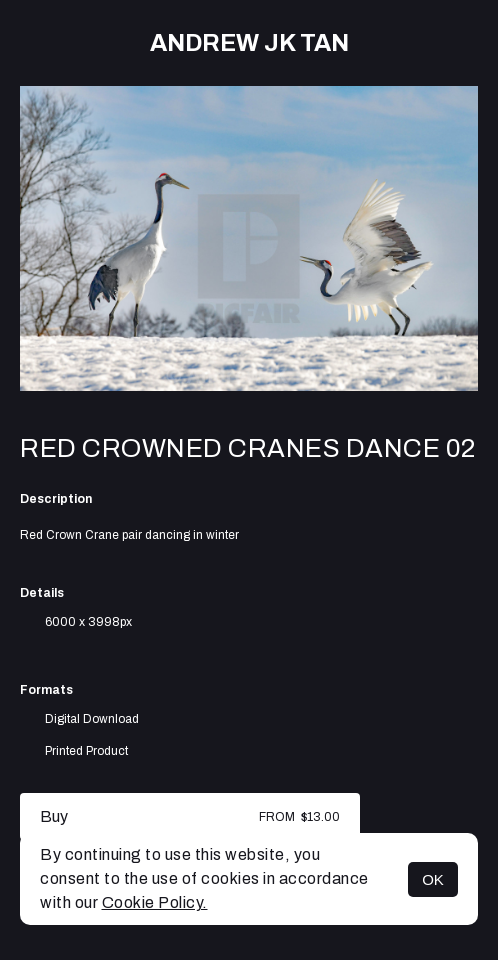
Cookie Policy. (155, 902)
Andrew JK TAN (249, 43)
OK (433, 879)
